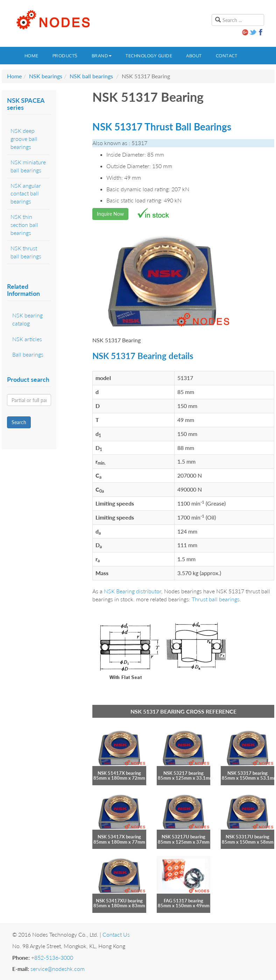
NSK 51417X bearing (119, 773)
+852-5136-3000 (52, 957)
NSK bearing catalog (27, 319)
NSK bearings (46, 76)
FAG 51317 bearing (183, 901)
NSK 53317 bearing (247, 773)
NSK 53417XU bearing (119, 901)
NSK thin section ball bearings (24, 225)
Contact (227, 56)
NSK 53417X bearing (119, 837)
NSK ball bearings (91, 76)
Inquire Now (110, 214)
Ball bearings (28, 354)
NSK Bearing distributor (133, 591)
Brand (102, 56)
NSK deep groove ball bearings (24, 139)
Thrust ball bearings (216, 599)
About (194, 56)
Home (31, 56)
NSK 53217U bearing (183, 837)
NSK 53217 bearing (183, 773)
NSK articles (27, 339)
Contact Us (116, 934)
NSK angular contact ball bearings (26, 194)
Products (65, 56)
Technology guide (149, 56)
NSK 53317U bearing (247, 837)
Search (19, 422)
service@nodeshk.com (58, 969)
